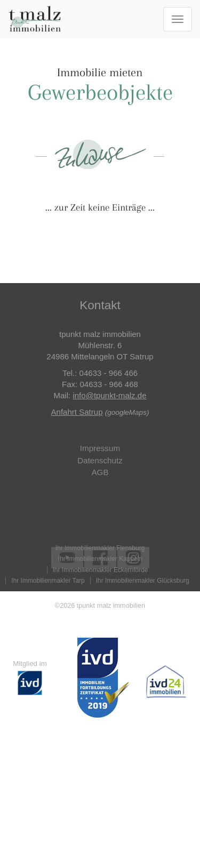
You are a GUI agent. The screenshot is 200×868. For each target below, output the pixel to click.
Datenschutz (100, 460)
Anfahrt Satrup (77, 412)
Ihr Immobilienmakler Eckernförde (101, 570)
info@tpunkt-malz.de (109, 395)
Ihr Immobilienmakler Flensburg (100, 548)
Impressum (100, 448)
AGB (100, 472)
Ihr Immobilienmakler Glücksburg (143, 581)
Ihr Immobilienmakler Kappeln (100, 559)
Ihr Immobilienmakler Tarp (48, 581)
